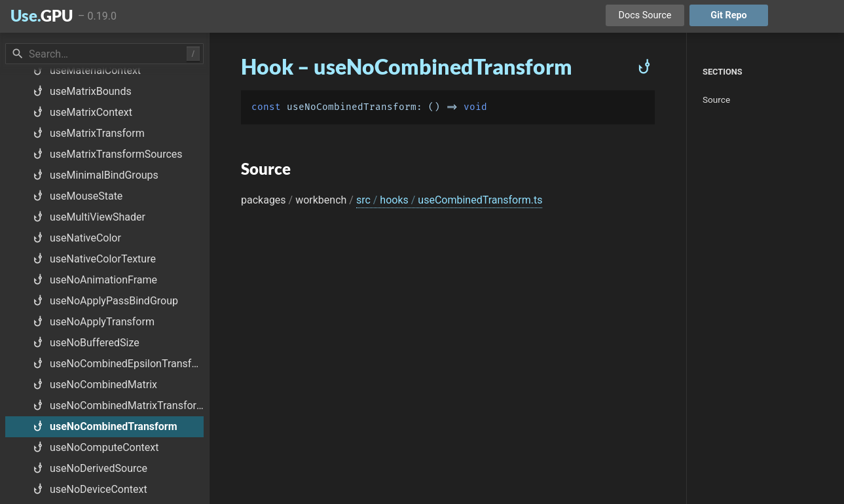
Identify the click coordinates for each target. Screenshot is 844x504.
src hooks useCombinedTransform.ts (450, 200)
